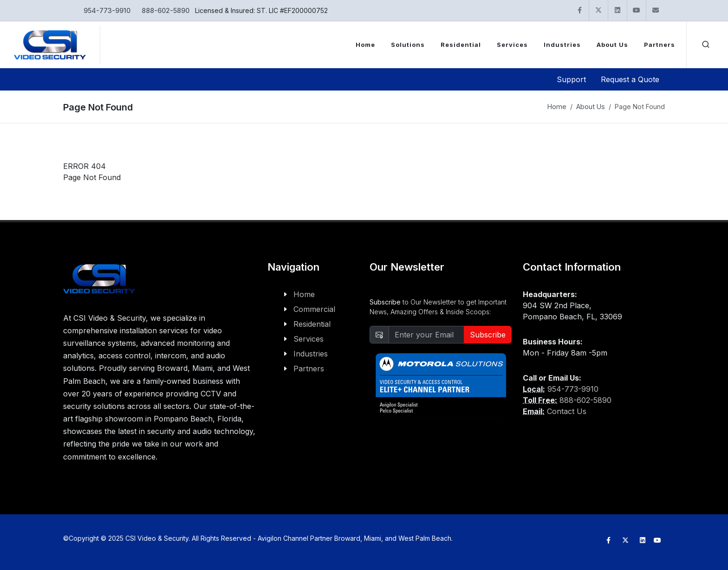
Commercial (314, 309)
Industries (311, 354)
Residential (312, 324)
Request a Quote (630, 79)
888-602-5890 (166, 10)
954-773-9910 (107, 10)
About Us (591, 107)
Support (571, 79)
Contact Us (567, 411)
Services (309, 339)
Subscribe (488, 335)
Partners (309, 369)
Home (557, 107)
